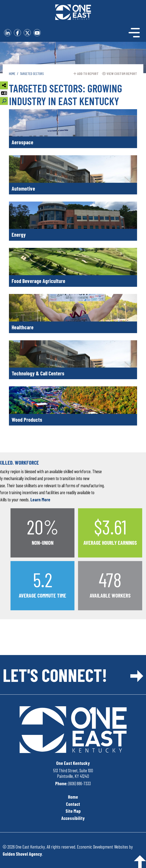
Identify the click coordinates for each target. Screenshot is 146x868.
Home (73, 797)
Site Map (73, 811)
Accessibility (73, 818)
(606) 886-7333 (80, 783)
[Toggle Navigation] (126, 33)
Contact (73, 804)
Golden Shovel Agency (22, 854)
